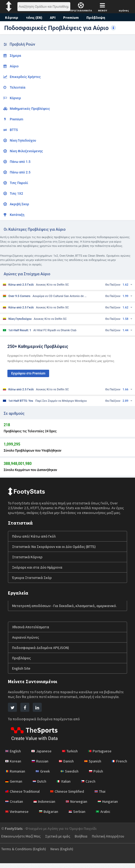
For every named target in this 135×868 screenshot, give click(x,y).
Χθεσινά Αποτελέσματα (31, 632)
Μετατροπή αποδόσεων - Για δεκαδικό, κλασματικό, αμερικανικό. (65, 610)
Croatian (15, 806)
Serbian (79, 816)
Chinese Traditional (23, 796)
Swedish (98, 776)
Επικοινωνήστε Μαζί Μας (22, 841)
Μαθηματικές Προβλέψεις (27, 109)
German (39, 786)
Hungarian (111, 806)
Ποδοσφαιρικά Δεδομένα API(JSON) (42, 652)
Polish (13, 786)
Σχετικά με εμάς (60, 841)
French (13, 776)
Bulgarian (50, 816)
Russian (41, 766)
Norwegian (78, 806)
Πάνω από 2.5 (17, 172)
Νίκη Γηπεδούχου (20, 140)
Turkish (72, 756)
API (53, 18)
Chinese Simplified (70, 796)
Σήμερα (12, 56)
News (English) (66, 854)
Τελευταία (14, 87)
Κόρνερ (12, 18)
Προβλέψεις (22, 663)
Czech (116, 786)
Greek (71, 776)
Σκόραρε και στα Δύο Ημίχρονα (38, 572)
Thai (104, 796)
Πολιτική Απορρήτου (112, 841)
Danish (69, 766)
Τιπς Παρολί (16, 183)
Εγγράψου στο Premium (28, 373)
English (14, 756)
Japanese (43, 756)
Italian (91, 786)
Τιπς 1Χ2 (13, 193)
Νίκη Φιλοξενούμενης (23, 151)
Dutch (66, 786)
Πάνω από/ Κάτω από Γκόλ (34, 541)
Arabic (106, 816)
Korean (13, 766)
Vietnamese (17, 816)
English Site (22, 673)
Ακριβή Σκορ (16, 204)
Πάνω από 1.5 (17, 162)
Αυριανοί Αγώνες (26, 642)
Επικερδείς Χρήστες (22, 77)
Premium (72, 18)
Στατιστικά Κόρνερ (27, 562)
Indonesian (46, 806)
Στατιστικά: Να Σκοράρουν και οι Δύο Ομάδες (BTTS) (55, 551)
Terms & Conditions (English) (25, 854)
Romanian (43, 776)
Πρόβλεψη (97, 18)
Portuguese (102, 756)
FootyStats (14, 833)
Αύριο (11, 66)
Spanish (96, 766)
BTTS (11, 130)
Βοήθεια (84, 841)
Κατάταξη (14, 215)
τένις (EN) (34, 18)
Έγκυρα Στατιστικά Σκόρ (32, 582)
